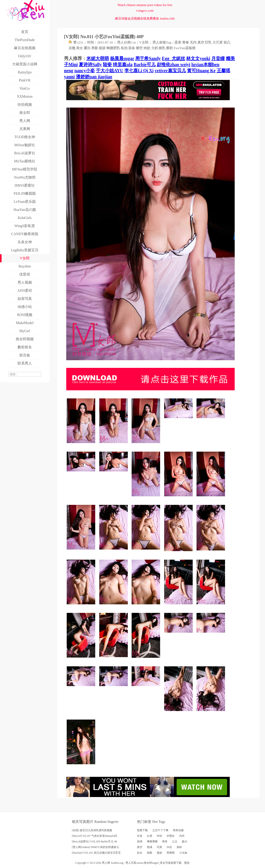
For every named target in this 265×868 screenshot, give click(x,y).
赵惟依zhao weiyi (173, 64)
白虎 (150, 836)
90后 (169, 847)
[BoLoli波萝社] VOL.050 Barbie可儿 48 (94, 841)
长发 (140, 836)
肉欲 (147, 48)
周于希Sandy (148, 58)
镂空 (139, 48)
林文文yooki (198, 58)
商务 (165, 841)
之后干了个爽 (160, 830)
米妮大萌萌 (98, 58)
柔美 (178, 42)
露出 (87, 48)
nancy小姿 (85, 71)
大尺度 (218, 42)
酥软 (170, 48)
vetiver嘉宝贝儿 (170, 71)
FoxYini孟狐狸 (185, 48)
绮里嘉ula (123, 64)
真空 (201, 42)
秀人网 (106, 863)
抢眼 (150, 853)
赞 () (76, 42)
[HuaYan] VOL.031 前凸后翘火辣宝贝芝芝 (96, 853)
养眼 (95, 48)
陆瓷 (107, 64)
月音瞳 (218, 58)
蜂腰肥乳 (113, 48)
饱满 (150, 847)
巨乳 (208, 42)
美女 (79, 48)
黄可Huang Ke (201, 71)
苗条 (132, 48)
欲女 (140, 853)
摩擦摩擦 (152, 841)
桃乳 (162, 48)
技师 (140, 841)
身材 (179, 847)
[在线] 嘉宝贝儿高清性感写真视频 (92, 830)
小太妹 (183, 853)
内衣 (182, 836)
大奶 (155, 48)
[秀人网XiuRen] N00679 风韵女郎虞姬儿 (95, 847)
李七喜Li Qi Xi (139, 71)
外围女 (171, 836)
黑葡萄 (171, 853)
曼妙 (159, 853)
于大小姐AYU (110, 71)
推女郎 (148, 863)
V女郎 (144, 42)
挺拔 (102, 48)
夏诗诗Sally (90, 64)
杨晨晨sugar (122, 58)
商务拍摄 (178, 830)
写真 (159, 847)
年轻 (159, 836)
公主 (175, 841)
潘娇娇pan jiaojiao (94, 77)
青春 (185, 42)
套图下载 (142, 830)
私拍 (124, 48)
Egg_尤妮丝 (173, 58)
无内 (193, 42)
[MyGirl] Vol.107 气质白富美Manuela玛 (94, 836)
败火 (185, 841)
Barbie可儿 (145, 64)
